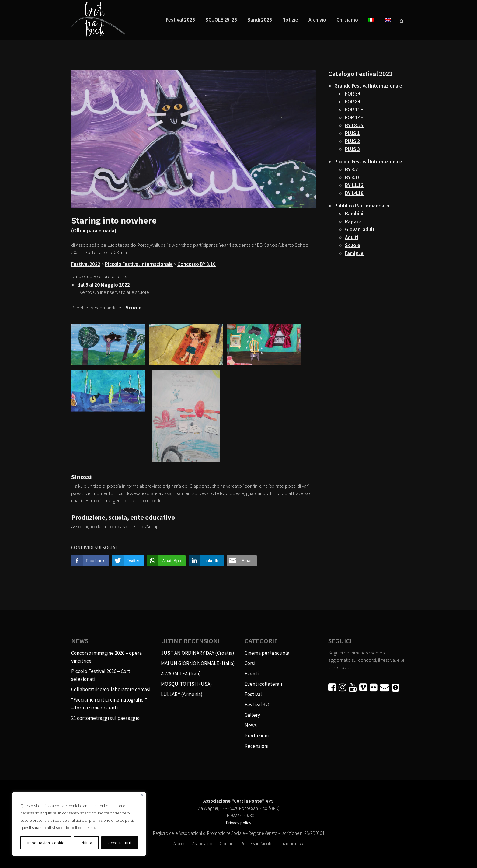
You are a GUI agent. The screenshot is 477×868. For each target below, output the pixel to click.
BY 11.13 (354, 185)
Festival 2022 (86, 264)
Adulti (352, 237)
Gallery (252, 715)
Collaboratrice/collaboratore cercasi (111, 689)
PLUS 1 (352, 133)
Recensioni (256, 746)
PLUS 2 (352, 141)
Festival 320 (257, 705)
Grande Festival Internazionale (368, 86)
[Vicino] (142, 795)
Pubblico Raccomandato (362, 206)
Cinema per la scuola (267, 653)
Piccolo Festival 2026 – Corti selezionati (101, 675)
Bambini (354, 214)
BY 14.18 (354, 193)
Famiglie (354, 253)
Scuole (353, 245)
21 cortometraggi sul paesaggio (105, 718)
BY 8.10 (353, 177)
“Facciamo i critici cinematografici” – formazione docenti (109, 704)
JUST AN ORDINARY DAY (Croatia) (198, 653)
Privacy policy (238, 823)
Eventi (252, 674)
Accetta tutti (120, 843)
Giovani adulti (360, 229)
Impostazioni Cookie (46, 843)
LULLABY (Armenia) (182, 694)
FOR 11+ (354, 110)
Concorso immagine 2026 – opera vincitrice (106, 657)
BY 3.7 (352, 169)
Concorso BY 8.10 (197, 264)
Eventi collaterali (263, 684)
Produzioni (257, 736)
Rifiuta (86, 843)
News (251, 725)
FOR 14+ (354, 117)
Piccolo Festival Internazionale (139, 264)
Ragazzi (354, 221)
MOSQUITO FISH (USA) (186, 684)
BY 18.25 (354, 125)
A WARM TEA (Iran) (181, 674)
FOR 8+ (353, 102)
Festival (253, 694)
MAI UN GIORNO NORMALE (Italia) (198, 663)
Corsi (250, 663)
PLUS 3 (352, 149)
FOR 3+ (353, 94)
